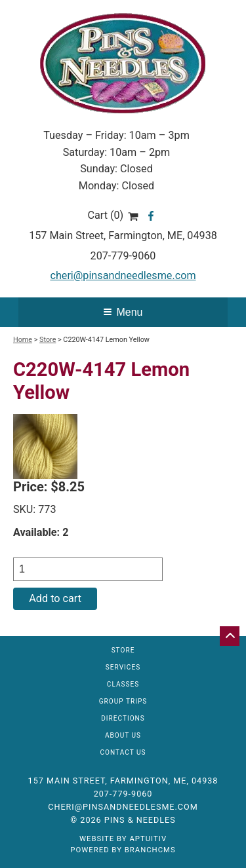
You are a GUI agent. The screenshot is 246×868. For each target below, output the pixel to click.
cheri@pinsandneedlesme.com (123, 275)
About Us (123, 736)
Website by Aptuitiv (123, 839)
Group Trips (123, 702)
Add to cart (55, 598)
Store (48, 340)
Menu (123, 312)
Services (123, 668)
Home (23, 340)
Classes (123, 685)
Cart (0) (113, 215)
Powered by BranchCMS (123, 850)
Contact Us (123, 753)
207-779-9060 (123, 256)
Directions (123, 719)
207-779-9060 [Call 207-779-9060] (123, 794)
